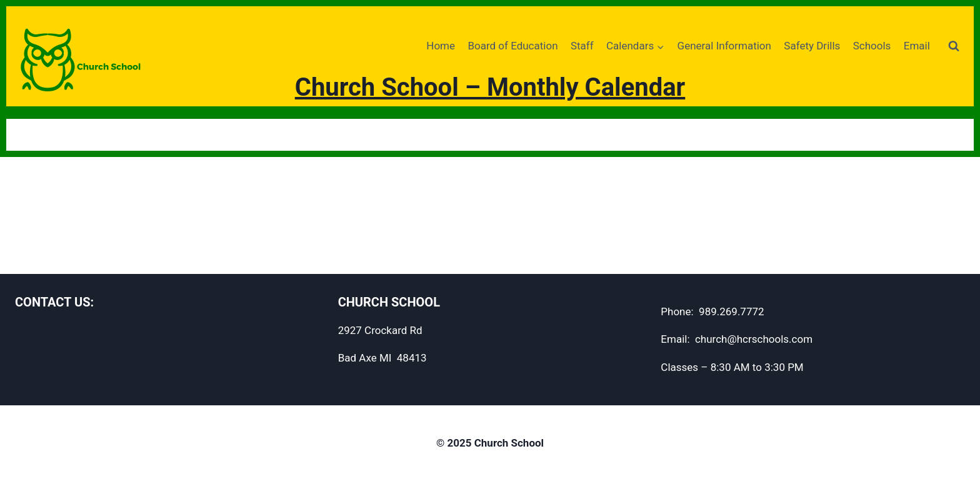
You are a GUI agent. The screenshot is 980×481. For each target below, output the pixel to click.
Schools (872, 46)
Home (441, 46)
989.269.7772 (732, 311)
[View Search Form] (954, 46)
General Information (724, 46)
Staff (582, 46)
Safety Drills (812, 46)
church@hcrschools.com (754, 339)
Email (917, 46)
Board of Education (512, 46)
